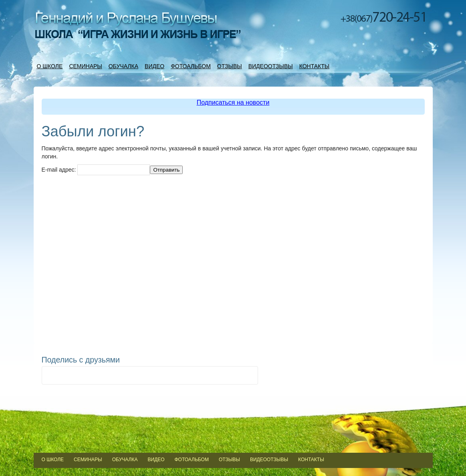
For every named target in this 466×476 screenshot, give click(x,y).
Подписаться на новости (233, 102)
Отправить (166, 170)
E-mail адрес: (59, 170)
